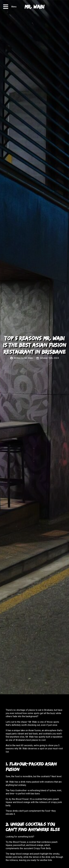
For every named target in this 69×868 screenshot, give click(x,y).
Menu (14, 7)
